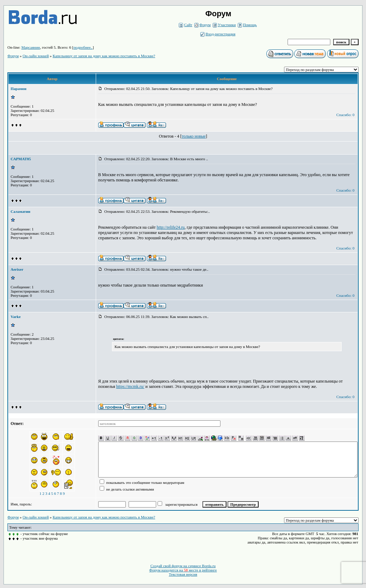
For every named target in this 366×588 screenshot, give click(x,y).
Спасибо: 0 (345, 115)
